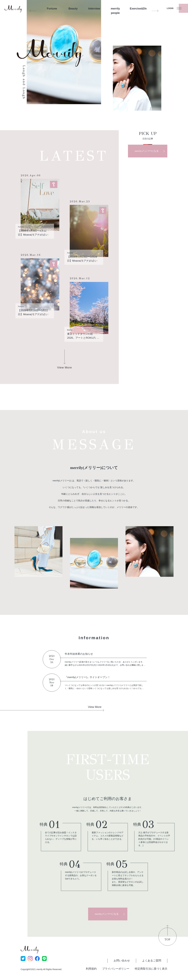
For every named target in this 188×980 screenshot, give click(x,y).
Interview (94, 9)
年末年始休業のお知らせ (79, 654)
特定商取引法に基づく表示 (151, 969)
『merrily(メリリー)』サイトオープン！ (87, 677)
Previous (33, 11)
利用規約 (91, 969)
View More (95, 707)
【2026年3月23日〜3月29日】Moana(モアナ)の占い (82, 259)
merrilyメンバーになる (147, 151)
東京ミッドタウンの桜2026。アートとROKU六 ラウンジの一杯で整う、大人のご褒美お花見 (84, 336)
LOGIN (170, 8)
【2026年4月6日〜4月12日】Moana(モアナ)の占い (33, 233)
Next (155, 11)
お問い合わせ (122, 961)
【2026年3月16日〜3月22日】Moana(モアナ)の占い (33, 312)
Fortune (52, 9)
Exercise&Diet (136, 9)
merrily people (115, 11)
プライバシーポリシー (116, 969)
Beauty (73, 9)
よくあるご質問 (152, 961)
